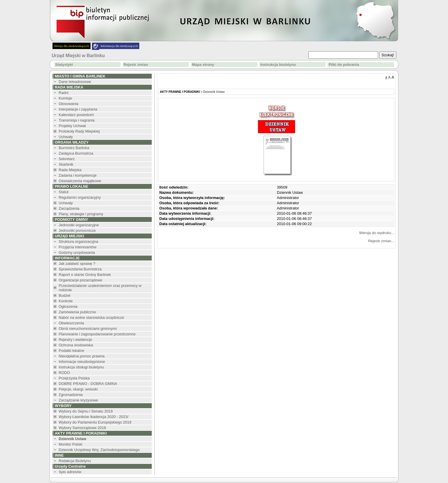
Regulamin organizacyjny (80, 197)
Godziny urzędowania (77, 253)
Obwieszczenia (71, 323)
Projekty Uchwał (72, 126)
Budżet (64, 295)
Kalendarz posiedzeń (76, 115)
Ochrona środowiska (76, 345)
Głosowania (68, 104)
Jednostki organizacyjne (79, 225)
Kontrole (66, 301)
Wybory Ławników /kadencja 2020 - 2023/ (94, 417)
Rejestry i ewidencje (75, 340)
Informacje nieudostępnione (82, 362)
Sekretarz (67, 159)
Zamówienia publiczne (77, 312)
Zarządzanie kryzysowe (78, 400)
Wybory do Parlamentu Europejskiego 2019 (95, 422)
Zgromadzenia (71, 395)
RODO (64, 373)
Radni (64, 93)
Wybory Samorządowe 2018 (82, 428)
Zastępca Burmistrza (76, 153)
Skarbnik (66, 164)
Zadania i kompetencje (78, 175)
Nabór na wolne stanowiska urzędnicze (91, 318)
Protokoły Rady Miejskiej (79, 131)
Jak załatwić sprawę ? (77, 264)
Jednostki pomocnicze (77, 230)
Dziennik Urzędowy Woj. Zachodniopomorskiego (99, 450)
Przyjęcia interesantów (77, 247)
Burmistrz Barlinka (74, 148)
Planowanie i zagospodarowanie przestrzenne (97, 334)
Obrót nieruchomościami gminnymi (88, 329)
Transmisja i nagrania (77, 120)
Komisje (65, 98)
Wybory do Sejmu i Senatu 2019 (86, 411)
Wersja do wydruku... (377, 233)
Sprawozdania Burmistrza (80, 269)
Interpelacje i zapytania (78, 109)
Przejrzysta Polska (74, 378)
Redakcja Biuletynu (75, 461)
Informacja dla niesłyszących (119, 46)
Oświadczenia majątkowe (80, 181)
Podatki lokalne (71, 351)
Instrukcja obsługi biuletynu (81, 367)
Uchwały (66, 137)
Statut (64, 192)
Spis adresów (70, 472)
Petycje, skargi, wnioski (78, 389)
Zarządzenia (69, 208)
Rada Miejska (70, 170)
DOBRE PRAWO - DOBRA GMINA (88, 384)
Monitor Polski (71, 444)
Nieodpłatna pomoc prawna (82, 356)
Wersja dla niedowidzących (72, 46)
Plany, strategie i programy (81, 214)
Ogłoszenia (68, 306)
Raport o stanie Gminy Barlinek (85, 275)
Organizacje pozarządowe (80, 280)
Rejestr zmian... (381, 241)
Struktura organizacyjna (78, 241)
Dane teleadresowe (75, 82)
